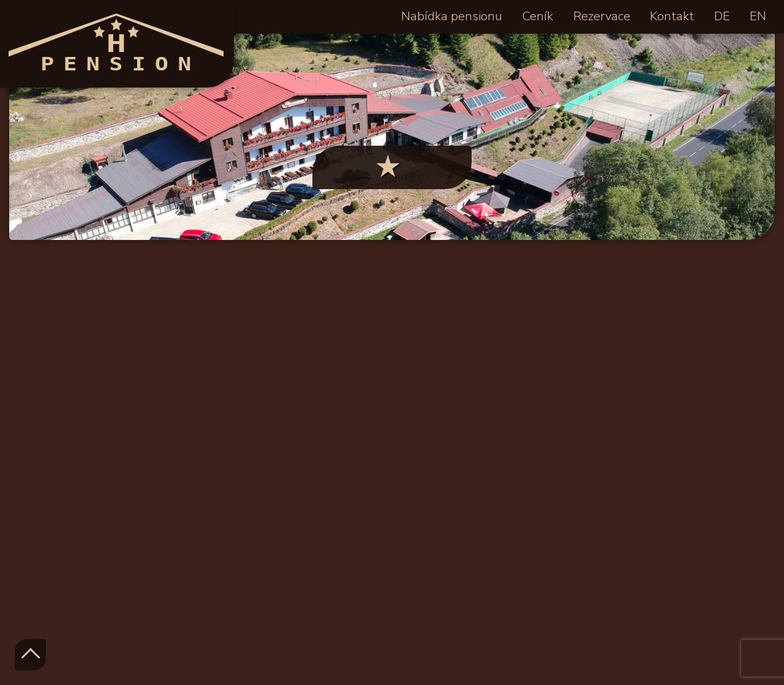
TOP (30, 655)
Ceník (537, 16)
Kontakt (672, 16)
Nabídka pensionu (452, 16)
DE (722, 16)
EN (758, 16)
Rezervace (602, 16)
